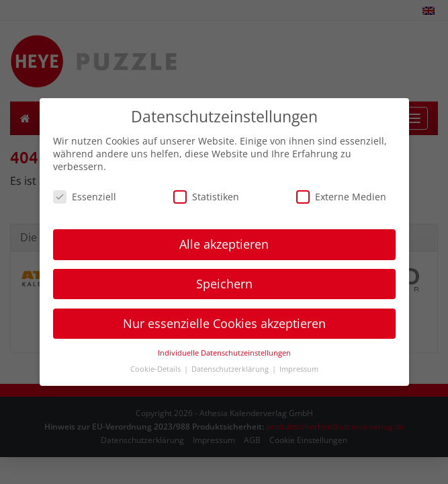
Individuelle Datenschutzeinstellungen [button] (224, 353)
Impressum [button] (299, 369)
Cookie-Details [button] (156, 369)
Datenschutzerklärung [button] (231, 369)
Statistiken (206, 197)
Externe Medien (341, 197)
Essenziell (85, 197)
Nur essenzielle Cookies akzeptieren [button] (224, 323)
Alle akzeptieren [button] (224, 244)
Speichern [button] (224, 284)
